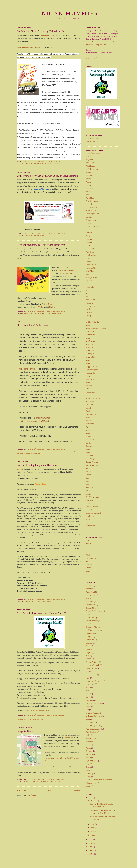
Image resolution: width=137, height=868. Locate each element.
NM (87, 389)
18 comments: (60, 591)
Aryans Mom (91, 188)
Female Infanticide (66, 442)
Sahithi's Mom (91, 440)
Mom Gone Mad (92, 351)
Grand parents (91, 675)
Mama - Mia (90, 325)
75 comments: (60, 162)
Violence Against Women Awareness (99, 780)
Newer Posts (21, 782)
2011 (91, 840)
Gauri (88, 258)
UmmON (89, 510)
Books (27, 164)
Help (33, 445)
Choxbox (89, 223)
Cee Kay (89, 217)
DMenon (89, 239)
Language (89, 700)
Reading (47, 593)
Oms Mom (90, 405)
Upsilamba (90, 516)
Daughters (90, 649)
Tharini (88, 494)
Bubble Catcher (91, 211)
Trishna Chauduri (92, 507)
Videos (88, 777)
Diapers (89, 653)
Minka (88, 338)
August (94, 801)
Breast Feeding (91, 617)
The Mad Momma (92, 497)
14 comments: (60, 233)
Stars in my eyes (92, 465)
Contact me (90, 640)
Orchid (88, 408)
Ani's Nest (90, 176)
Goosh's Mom (91, 265)
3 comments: (59, 707)
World (88, 786)
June (93, 824)
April (93, 828)
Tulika (41, 307)
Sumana (89, 475)
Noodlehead (90, 392)
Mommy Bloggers (53, 164)
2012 (91, 798)
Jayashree (89, 281)
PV (87, 427)
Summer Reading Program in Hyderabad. (38, 457)
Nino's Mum (90, 379)
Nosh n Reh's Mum (93, 399)
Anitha (88, 179)
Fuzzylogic (90, 252)
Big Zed (89, 204)
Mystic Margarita (92, 370)
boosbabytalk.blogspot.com (96, 45)
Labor (88, 697)
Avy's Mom (90, 198)
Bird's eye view (91, 207)
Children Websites (92, 630)
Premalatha (90, 424)
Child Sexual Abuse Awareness (49, 708)
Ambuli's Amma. (92, 169)
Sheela (88, 443)
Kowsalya (89, 303)
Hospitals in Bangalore (94, 681)
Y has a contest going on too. (28, 48)
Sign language (91, 761)
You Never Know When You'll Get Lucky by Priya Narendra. (48, 176)
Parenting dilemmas (93, 729)
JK (87, 284)
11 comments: (60, 441)
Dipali (88, 555)
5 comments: (59, 771)
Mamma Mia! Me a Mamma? (97, 328)
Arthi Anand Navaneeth (66, 270)
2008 (91, 850)
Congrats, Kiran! (25, 723)
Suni (87, 478)
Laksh (88, 309)
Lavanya (89, 316)
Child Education (31, 442)
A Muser (89, 157)
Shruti (88, 453)
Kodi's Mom (90, 300)
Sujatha (89, 472)
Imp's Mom (90, 271)
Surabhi (89, 484)
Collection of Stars (93, 227)
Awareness (29, 708)
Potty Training (91, 738)
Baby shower (91, 605)
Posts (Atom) (32, 787)
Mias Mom (90, 332)
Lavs (88, 319)
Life (87, 710)
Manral (71, 729)
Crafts (88, 646)
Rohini (88, 437)
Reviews (89, 751)
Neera (88, 376)
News (58, 773)
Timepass (89, 500)
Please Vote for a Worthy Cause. (33, 325)
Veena (88, 519)
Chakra (88, 540)
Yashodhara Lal (46, 35)
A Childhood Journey (94, 153)
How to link (90, 684)
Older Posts (77, 782)
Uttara (88, 574)
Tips (87, 770)
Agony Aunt (90, 592)
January (94, 835)
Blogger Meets (91, 608)
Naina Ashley (91, 373)
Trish (88, 503)
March (93, 831)
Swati (88, 491)
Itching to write (91, 278)
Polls (88, 735)
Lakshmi (89, 312)
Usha (88, 571)
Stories (88, 767)
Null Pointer (90, 402)
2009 (91, 847)
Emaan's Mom (91, 249)
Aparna (88, 182)
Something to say (92, 459)
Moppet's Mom (91, 367)
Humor (88, 688)
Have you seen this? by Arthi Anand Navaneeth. (41, 245)
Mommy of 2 (91, 354)
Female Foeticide (48, 442)
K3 (87, 290)
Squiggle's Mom (92, 462)
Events (34, 593)
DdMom (89, 233)
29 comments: (60, 311)
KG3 (88, 293)
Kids (38, 445)
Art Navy (89, 185)
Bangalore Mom (92, 201)
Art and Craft (91, 595)
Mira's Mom (90, 341)
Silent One (90, 456)
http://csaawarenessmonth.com (38, 702)
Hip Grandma (91, 558)
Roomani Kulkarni (67, 273)
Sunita (88, 481)
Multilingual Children (94, 716)
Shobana (89, 446)
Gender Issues (23, 445)
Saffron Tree (47, 304)
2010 (91, 843)
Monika (89, 363)
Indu (87, 274)
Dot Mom (89, 246)
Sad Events (90, 754)
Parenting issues (35, 711)
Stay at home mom (93, 764)
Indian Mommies (69, 13)
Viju (87, 523)
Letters (88, 707)
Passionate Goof (92, 414)
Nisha (88, 382)
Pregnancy (90, 742)
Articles (89, 598)
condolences (90, 634)
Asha (88, 195)
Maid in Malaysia (92, 322)
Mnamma (89, 348)
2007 (91, 854)
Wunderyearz (91, 526)
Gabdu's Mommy (92, 255)
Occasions (90, 723)
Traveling (89, 774)
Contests (89, 643)
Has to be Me (91, 268)
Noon (88, 395)
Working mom (91, 783)
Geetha (88, 262)
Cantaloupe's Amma (93, 214)
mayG (88, 561)
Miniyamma (90, 335)
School (88, 758)
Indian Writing (37, 164)
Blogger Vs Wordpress (94, 611)
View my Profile (92, 58)
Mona (88, 360)
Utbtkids (20, 460)
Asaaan (88, 192)
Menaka (89, 565)
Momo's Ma (90, 357)
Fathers (88, 659)
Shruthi (88, 449)
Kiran (66, 729)
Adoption (89, 589)
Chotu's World (91, 220)
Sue (87, 469)
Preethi (88, 421)
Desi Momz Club (92, 139)
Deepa (88, 236)
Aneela (88, 172)
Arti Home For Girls (28, 366)
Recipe (88, 748)
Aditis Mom (90, 163)
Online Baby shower (93, 726)
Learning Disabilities (93, 704)
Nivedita (89, 386)
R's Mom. (89, 430)
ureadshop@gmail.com (42, 189)
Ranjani (89, 433)
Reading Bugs (40, 476)
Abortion (89, 586)
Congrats (35, 773)
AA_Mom (90, 160)
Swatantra (89, 488)
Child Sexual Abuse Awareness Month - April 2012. (43, 605)
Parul (88, 411)
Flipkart (52, 307)
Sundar (88, 544)
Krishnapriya (90, 306)
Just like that (90, 287)
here (72, 758)
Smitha (88, 568)
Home (49, 782)
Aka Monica (90, 166)
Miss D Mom (91, 344)
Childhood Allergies (93, 627)
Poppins (89, 418)
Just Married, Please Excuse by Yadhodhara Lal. (41, 31)
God (87, 672)
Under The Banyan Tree (95, 513)
